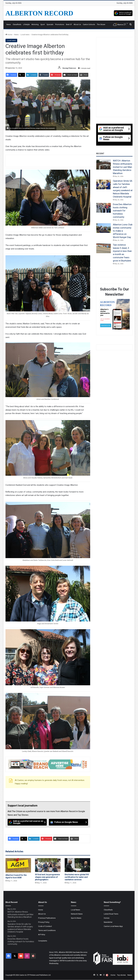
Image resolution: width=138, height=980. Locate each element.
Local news (25, 35)
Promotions (60, 24)
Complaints (43, 941)
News (9, 24)
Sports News (76, 918)
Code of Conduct (45, 926)
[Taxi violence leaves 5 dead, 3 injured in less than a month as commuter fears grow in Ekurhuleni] (104, 248)
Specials (50, 24)
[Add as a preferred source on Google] (123, 13)
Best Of (69, 24)
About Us (77, 24)
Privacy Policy (44, 922)
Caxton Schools (89, 24)
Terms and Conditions (47, 930)
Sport (43, 24)
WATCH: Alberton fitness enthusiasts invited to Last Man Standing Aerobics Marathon (123, 167)
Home (9, 35)
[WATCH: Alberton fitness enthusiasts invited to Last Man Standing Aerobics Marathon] (104, 165)
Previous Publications (47, 918)
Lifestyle (26, 24)
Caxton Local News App (113, 926)
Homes (107, 918)
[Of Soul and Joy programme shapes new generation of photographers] (48, 865)
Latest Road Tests (111, 914)
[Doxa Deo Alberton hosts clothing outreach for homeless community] (104, 208)
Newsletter (108, 922)
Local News (75, 910)
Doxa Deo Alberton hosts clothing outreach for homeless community (122, 211)
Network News (77, 914)
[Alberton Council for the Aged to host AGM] (18, 865)
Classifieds (17, 24)
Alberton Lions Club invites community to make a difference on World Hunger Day (123, 231)
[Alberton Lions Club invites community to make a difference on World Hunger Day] (104, 228)
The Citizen (101, 24)
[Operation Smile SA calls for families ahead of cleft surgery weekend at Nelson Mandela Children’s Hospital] (104, 184)
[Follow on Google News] (68, 822)
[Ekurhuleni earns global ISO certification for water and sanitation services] (77, 865)
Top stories (121, 975)
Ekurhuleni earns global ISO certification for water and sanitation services (77, 877)
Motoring (35, 24)
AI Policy (42, 934)
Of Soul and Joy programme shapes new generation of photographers (47, 877)
